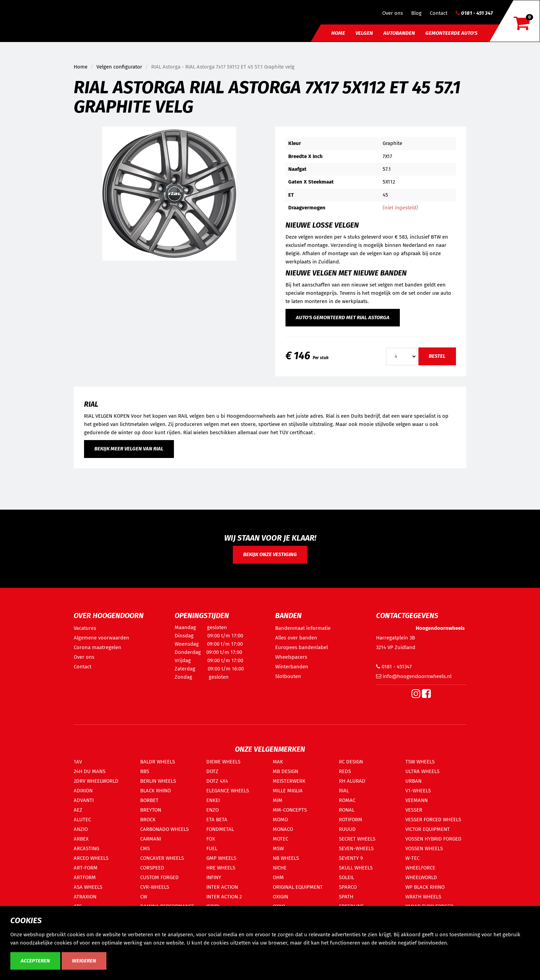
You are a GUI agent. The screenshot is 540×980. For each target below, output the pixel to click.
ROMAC (347, 800)
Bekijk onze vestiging (270, 554)
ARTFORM (85, 877)
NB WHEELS (286, 858)
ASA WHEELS (88, 887)
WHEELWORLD (421, 877)
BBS (145, 771)
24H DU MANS (90, 771)
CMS (145, 848)
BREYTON (151, 810)
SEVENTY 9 (351, 858)
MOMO (280, 820)
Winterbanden (292, 667)
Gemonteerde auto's (451, 33)
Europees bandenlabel (302, 647)
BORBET (149, 800)
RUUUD (347, 829)
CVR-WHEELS (155, 887)
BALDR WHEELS (158, 762)
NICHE (280, 868)
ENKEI (213, 800)
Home (338, 33)
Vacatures (85, 628)
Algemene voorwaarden (101, 638)
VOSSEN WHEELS (424, 848)
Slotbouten (288, 676)
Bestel (437, 356)
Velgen (364, 33)
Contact (439, 13)
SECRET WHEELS (357, 839)
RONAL (347, 810)
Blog (416, 13)
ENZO (212, 810)
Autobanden (399, 33)
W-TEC (412, 858)
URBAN (413, 781)
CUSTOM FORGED (159, 877)
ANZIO (81, 829)
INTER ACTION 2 (224, 897)
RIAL (344, 791)
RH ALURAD (352, 781)
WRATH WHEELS (423, 897)
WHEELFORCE (420, 868)
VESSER (414, 810)
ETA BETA (217, 820)
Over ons (393, 13)
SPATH (346, 897)
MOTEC (281, 839)
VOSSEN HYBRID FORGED (433, 839)
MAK (278, 762)
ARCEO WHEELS (91, 858)
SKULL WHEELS (356, 868)
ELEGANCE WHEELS (228, 791)
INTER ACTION (222, 887)
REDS (345, 771)
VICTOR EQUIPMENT (428, 829)
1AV (78, 762)
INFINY (214, 877)
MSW (278, 848)
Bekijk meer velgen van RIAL (129, 449)
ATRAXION (85, 897)
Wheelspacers (291, 657)
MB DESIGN (285, 771)
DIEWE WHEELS (223, 762)
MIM (278, 800)
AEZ (78, 810)
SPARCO (348, 887)
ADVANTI (84, 800)
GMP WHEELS (221, 858)
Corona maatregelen (97, 647)
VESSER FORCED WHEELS (433, 820)
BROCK (148, 820)
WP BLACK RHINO (425, 887)
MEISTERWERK (289, 781)
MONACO (283, 829)
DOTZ (212, 771)
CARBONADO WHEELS (164, 829)
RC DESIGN (351, 762)
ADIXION (83, 791)
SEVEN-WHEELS (356, 848)
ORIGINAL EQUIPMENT (298, 887)
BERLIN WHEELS (158, 781)
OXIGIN (281, 897)
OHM (278, 877)
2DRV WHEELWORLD (96, 781)
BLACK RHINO (155, 791)
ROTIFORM (351, 820)
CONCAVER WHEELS (162, 858)
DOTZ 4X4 (217, 781)
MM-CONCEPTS (290, 810)
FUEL (212, 848)
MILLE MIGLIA (288, 791)
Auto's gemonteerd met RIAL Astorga (343, 317)
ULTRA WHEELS (422, 771)
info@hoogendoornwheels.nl (414, 676)
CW (144, 897)
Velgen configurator (119, 67)
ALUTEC (82, 820)
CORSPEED (152, 868)
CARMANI (151, 839)
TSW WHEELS (420, 762)
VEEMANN (417, 800)
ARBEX (81, 839)
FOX (211, 839)
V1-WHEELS (418, 791)
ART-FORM (86, 868)
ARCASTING (86, 848)
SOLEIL (346, 877)
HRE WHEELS (221, 868)
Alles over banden (296, 638)
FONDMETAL (220, 829)
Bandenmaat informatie (303, 628)
